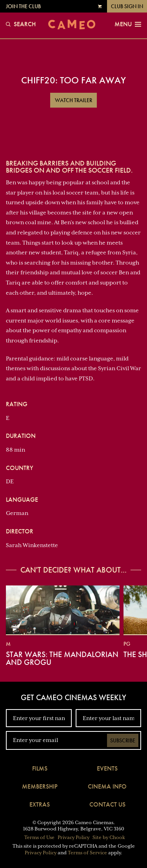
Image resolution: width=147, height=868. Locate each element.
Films (40, 768)
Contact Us (107, 804)
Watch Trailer (73, 100)
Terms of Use (39, 837)
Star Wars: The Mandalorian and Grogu (62, 658)
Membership (40, 786)
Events (107, 768)
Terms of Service (87, 853)
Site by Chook (109, 837)
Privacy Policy (73, 837)
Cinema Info (107, 786)
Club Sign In (127, 6)
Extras (40, 804)
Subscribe (123, 740)
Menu (128, 24)
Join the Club (23, 6)
